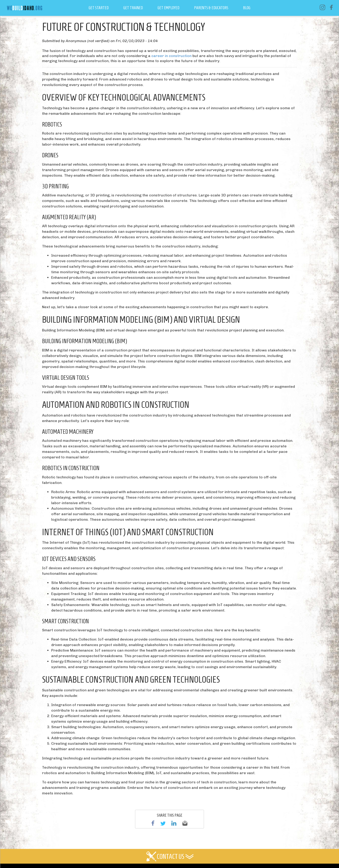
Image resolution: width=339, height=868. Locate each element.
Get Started (99, 8)
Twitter (163, 823)
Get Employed (168, 8)
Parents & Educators (211, 8)
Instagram (322, 7)
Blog (247, 8)
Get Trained (133, 8)
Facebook (331, 7)
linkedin (174, 823)
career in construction (171, 56)
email (185, 823)
